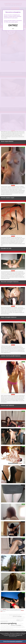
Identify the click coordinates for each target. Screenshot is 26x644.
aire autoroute (16, 614)
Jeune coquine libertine (7, 141)
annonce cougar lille (10, 628)
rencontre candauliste (16, 641)
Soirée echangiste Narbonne (9, 317)
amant (18, 620)
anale (12, 627)
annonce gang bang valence (9, 614)
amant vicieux (8, 627)
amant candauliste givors (8, 617)
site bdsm (5, 609)
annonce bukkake (17, 616)
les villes (15, 637)
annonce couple (11, 621)
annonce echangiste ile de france (8, 629)
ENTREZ (13, 25)
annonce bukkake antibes (17, 627)
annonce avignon (3, 627)
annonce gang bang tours (17, 628)
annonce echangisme (6, 615)
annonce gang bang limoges (10, 618)
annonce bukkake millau (7, 625)
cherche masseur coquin (7, 198)
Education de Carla (6, 248)
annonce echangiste (16, 625)
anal (22, 625)
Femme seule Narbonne (7, 405)
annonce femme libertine (5, 620)
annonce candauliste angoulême (18, 619)
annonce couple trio (10, 619)
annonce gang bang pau (18, 618)
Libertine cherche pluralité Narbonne (11, 356)
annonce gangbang (9, 623)
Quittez (13, 29)
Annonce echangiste (5, 633)
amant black (2, 614)
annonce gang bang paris (18, 621)
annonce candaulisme (13, 620)
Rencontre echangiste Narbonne (10, 282)
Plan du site (11, 637)
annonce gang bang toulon (15, 615)
